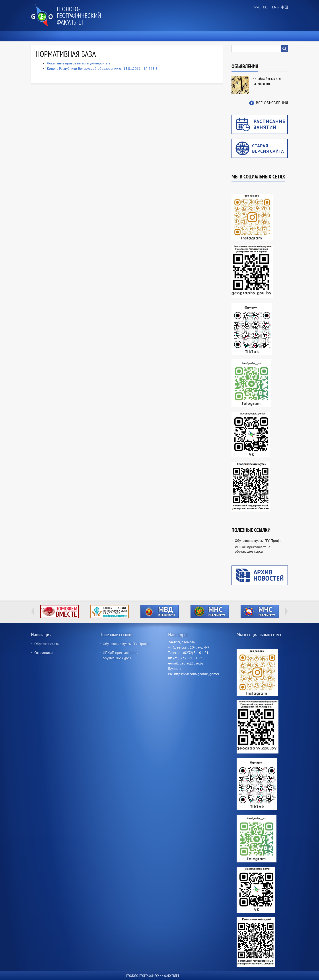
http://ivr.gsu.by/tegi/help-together (59, 612)
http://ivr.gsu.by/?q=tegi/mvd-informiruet (160, 612)
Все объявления (272, 103)
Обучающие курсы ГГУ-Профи (258, 540)
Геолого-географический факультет (79, 15)
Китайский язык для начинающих (267, 81)
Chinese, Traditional (284, 7)
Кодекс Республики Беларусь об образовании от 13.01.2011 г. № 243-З (102, 68)
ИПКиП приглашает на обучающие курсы (253, 549)
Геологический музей (217, 36)
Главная (40, 36)
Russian (257, 7)
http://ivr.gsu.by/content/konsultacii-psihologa (110, 612)
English (275, 7)
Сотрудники (44, 653)
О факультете (67, 36)
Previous (33, 611)
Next (286, 611)
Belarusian (266, 7)
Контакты (277, 36)
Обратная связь (46, 644)
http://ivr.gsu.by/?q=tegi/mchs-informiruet (260, 612)
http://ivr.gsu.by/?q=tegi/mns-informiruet (210, 612)
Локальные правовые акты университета (79, 63)
